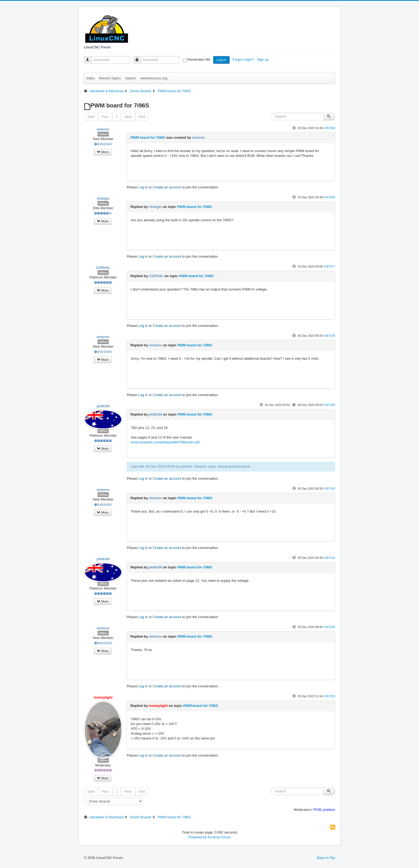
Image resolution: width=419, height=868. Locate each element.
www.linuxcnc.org (154, 78)
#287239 (329, 336)
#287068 (329, 197)
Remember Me (199, 59)
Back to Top (326, 858)
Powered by (198, 837)
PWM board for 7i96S (148, 137)
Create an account (167, 187)
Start (91, 117)
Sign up (263, 59)
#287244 (329, 558)
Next (128, 117)
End (142, 117)
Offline (103, 134)
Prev (105, 117)
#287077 (329, 266)
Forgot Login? (244, 59)
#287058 (329, 128)
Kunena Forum (219, 837)
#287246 (329, 627)
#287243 (329, 489)
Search (131, 78)
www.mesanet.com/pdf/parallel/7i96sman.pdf (165, 442)
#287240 (329, 405)
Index (91, 78)
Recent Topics (110, 78)
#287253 (329, 696)
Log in (221, 60)
